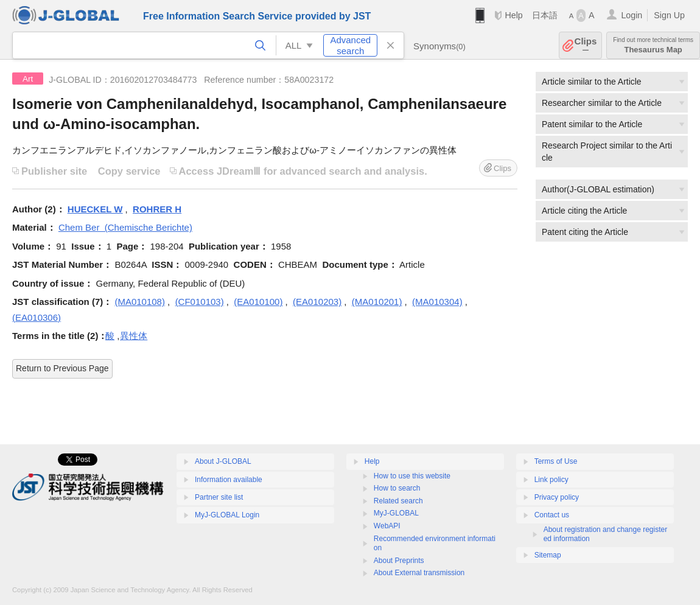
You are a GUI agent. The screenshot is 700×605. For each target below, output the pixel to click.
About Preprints (399, 561)
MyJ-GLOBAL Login (227, 515)
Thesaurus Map (653, 45)
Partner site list (219, 497)
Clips (586, 45)
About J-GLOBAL (223, 461)
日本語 (545, 15)
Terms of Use (556, 461)
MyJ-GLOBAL (396, 513)
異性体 (134, 336)
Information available (229, 480)
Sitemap (548, 555)
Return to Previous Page (62, 368)
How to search (397, 488)
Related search (398, 501)
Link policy (551, 480)
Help (513, 15)
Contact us (552, 515)
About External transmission (419, 573)
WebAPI (387, 526)
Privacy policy (557, 497)
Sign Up (669, 15)
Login (632, 15)
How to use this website (412, 476)
